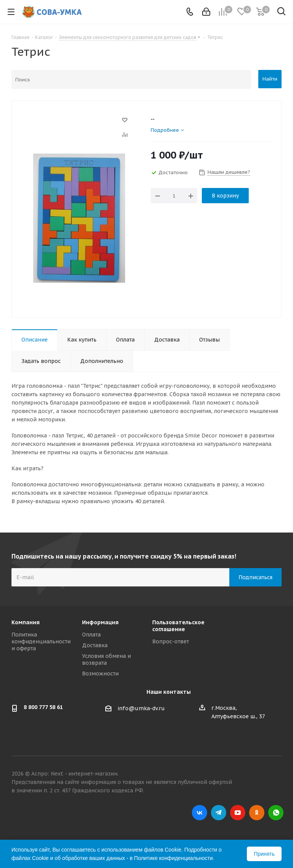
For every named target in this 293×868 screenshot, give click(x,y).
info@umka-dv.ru (141, 708)
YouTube (238, 813)
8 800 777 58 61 (43, 707)
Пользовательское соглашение (178, 626)
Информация (100, 622)
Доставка (95, 645)
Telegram (219, 813)
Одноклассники (257, 813)
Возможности (100, 674)
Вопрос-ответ (171, 641)
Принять (264, 854)
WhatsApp (276, 813)
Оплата (91, 635)
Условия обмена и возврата (106, 659)
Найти (270, 79)
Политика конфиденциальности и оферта (41, 641)
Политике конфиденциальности (173, 858)
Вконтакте (200, 813)
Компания (26, 622)
